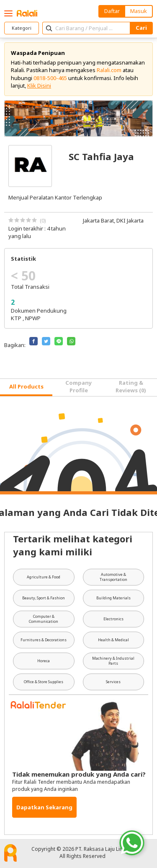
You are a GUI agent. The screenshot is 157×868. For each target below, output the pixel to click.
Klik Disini (39, 86)
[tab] (26, 387)
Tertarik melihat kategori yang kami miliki (73, 545)
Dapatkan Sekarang (44, 807)
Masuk (139, 11)
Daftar (112, 11)
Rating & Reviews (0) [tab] (131, 386)
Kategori (22, 28)
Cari (141, 28)
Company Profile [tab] (78, 386)
